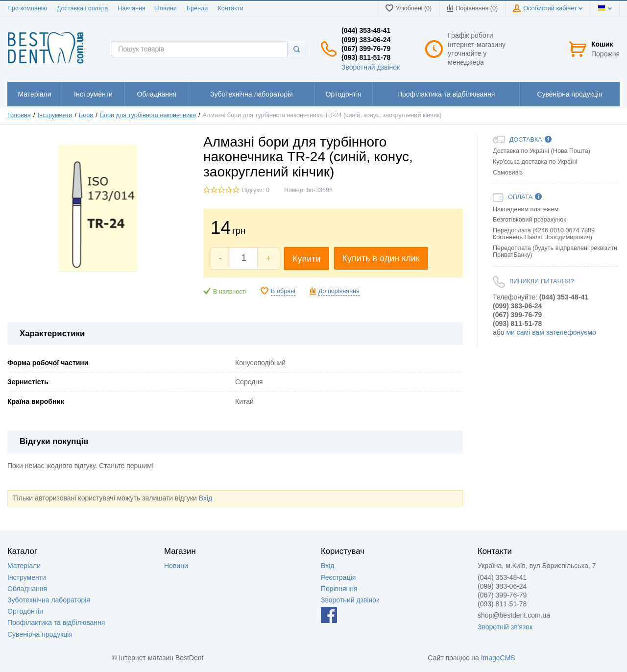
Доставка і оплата (82, 8)
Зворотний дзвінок (371, 67)
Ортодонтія (25, 611)
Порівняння (339, 589)
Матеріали (24, 566)
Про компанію (27, 8)
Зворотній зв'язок (505, 627)
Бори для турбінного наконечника (148, 115)
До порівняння (339, 291)
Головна (19, 115)
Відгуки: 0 (256, 190)
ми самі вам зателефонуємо (551, 332)
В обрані (283, 291)
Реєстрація (338, 577)
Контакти (230, 8)
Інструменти (55, 115)
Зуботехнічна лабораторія (49, 600)
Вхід (205, 498)
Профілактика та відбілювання (56, 622)
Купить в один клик (381, 258)
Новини (166, 8)
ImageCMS (498, 658)
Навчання (132, 8)
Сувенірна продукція (40, 634)
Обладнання (27, 589)
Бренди (197, 8)
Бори (86, 115)
